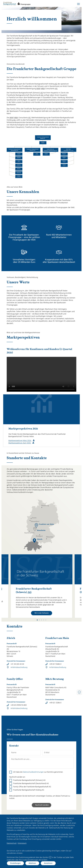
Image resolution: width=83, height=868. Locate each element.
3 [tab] (41, 620)
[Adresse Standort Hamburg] (45, 506)
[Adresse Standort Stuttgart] (39, 536)
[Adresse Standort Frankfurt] (44, 525)
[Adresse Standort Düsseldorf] (34, 521)
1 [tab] (37, 620)
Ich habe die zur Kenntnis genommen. (38, 772)
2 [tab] (39, 620)
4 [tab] (44, 620)
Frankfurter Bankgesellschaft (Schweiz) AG (29, 780)
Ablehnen (32, 863)
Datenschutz (12, 843)
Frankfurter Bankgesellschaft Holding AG (29, 790)
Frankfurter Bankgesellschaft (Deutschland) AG (31, 783)
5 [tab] (46, 620)
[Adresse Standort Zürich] (38, 541)
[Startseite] (17, 5)
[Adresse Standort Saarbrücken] (29, 532)
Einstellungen (15, 863)
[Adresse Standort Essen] (34, 518)
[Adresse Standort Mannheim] (39, 529)
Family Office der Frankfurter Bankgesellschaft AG (32, 787)
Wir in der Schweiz (42, 613)
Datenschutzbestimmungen (33, 772)
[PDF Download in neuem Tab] (22, 441)
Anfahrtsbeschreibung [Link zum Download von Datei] (19, 667)
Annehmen (48, 863)
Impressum (22, 843)
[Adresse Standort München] (50, 538)
